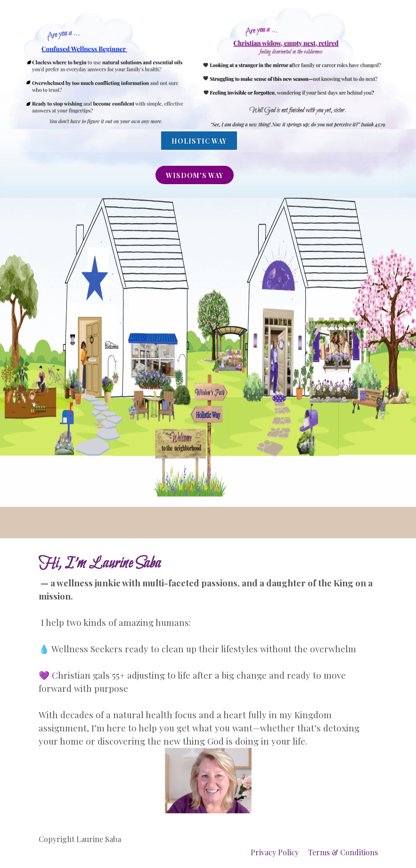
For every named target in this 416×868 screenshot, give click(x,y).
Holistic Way (199, 141)
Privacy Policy (275, 852)
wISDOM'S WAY (195, 175)
